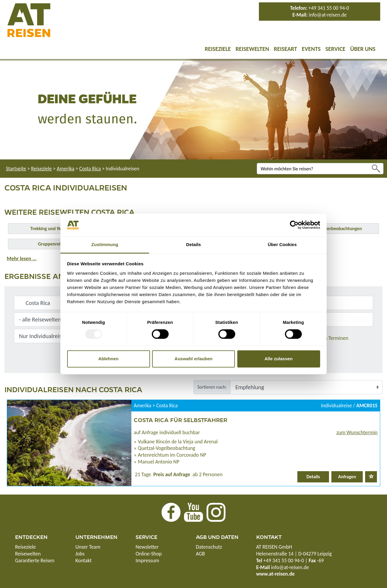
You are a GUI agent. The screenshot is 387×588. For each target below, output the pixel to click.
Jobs (80, 554)
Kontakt (84, 560)
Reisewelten (252, 49)
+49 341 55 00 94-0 (329, 8)
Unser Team (88, 547)
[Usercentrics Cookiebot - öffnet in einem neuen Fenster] (294, 225)
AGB (200, 554)
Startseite (16, 169)
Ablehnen (108, 359)
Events (311, 49)
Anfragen (347, 477)
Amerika (66, 169)
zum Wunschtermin (357, 432)
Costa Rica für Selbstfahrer (180, 420)
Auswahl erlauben (193, 359)
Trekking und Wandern (53, 228)
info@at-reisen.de (328, 15)
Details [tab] (193, 244)
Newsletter (147, 547)
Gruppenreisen (53, 244)
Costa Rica (90, 169)
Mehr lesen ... (22, 259)
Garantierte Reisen (35, 560)
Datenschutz (209, 547)
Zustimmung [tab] (105, 244)
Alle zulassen (279, 359)
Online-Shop (149, 554)
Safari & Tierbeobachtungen (334, 228)
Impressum (147, 560)
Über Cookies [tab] (282, 244)
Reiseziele (218, 49)
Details (313, 477)
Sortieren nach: (212, 387)
